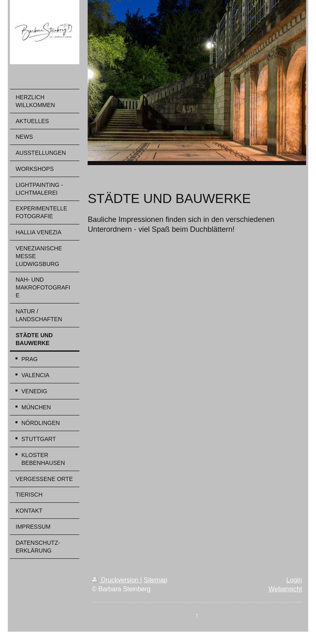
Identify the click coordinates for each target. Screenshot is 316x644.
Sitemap (155, 580)
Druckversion (116, 580)
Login (294, 580)
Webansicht (285, 589)
